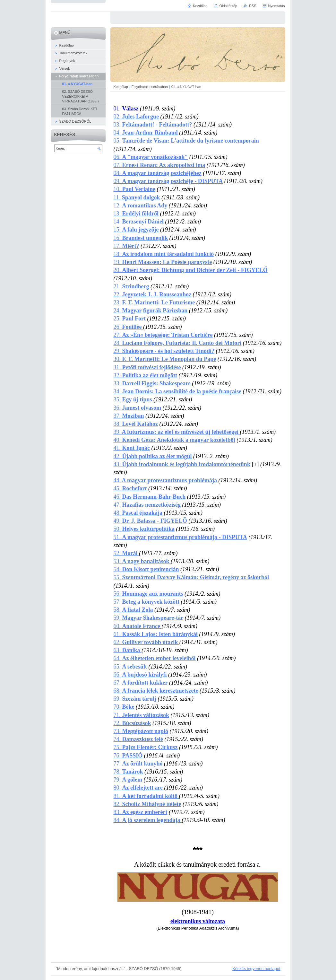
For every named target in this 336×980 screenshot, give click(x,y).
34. (178, 391)
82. (147, 804)
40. (174, 440)
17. (126, 246)
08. (158, 173)
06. (151, 157)
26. (129, 327)
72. (132, 723)
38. (136, 424)
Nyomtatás (277, 6)
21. (131, 286)
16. (141, 238)
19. (163, 262)
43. (182, 464)
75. (146, 747)
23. (154, 302)
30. (165, 359)
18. (164, 254)
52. (126, 553)
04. (146, 133)
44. (165, 480)
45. (130, 488)
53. (142, 561)
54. (146, 569)
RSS (253, 6)
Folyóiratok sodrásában (150, 87)
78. (128, 772)
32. (145, 375)
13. (136, 214)
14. (139, 222)
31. (147, 367)
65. (130, 667)
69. (136, 699)
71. (141, 715)
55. (191, 577)
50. (144, 529)
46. (150, 497)
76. (128, 756)
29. (164, 351)
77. (138, 764)
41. (132, 448)
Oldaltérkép (228, 6)
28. (178, 343)
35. (133, 399)
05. (186, 141)
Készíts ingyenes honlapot (256, 969)
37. (129, 416)
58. (133, 610)
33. (153, 383)
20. (191, 270)
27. (163, 335)
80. (138, 788)
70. (124, 707)
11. (137, 197)
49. (150, 521)
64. (155, 658)
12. (141, 206)
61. (156, 634)
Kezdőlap (121, 87)
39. (177, 432)
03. (153, 125)
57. (147, 602)
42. (153, 456)
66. (140, 675)
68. (156, 691)
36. (138, 408)
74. (138, 739)
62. (146, 642)
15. (136, 230)
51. (180, 537)
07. (159, 165)
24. (151, 311)
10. (118, 189)
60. (138, 626)
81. (146, 796)
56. (148, 594)
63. (128, 650)
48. (138, 513)
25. (130, 319)
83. (141, 812)
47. (147, 505)
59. (149, 618)
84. (148, 820)
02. (136, 117)
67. (141, 683)
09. (118, 181)
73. (141, 731)
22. (152, 294)
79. (128, 780)
